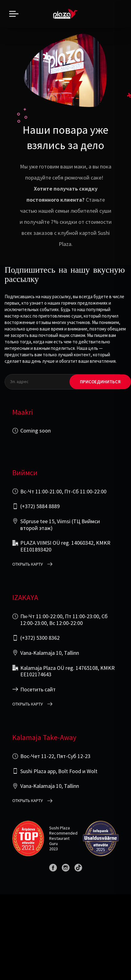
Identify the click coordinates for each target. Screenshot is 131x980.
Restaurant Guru (59, 841)
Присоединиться (100, 382)
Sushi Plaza (60, 828)
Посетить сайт (38, 690)
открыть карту (28, 564)
